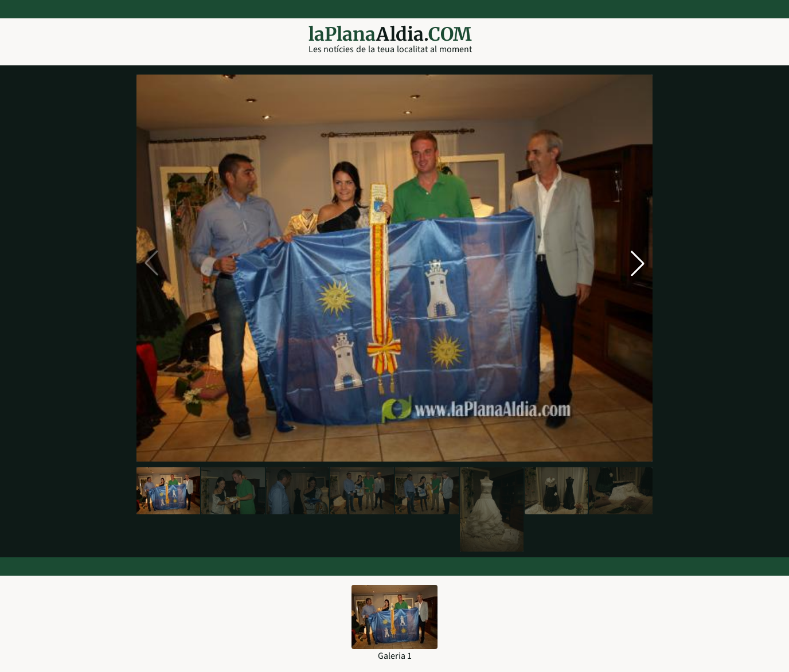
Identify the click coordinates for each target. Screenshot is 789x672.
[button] (638, 263)
